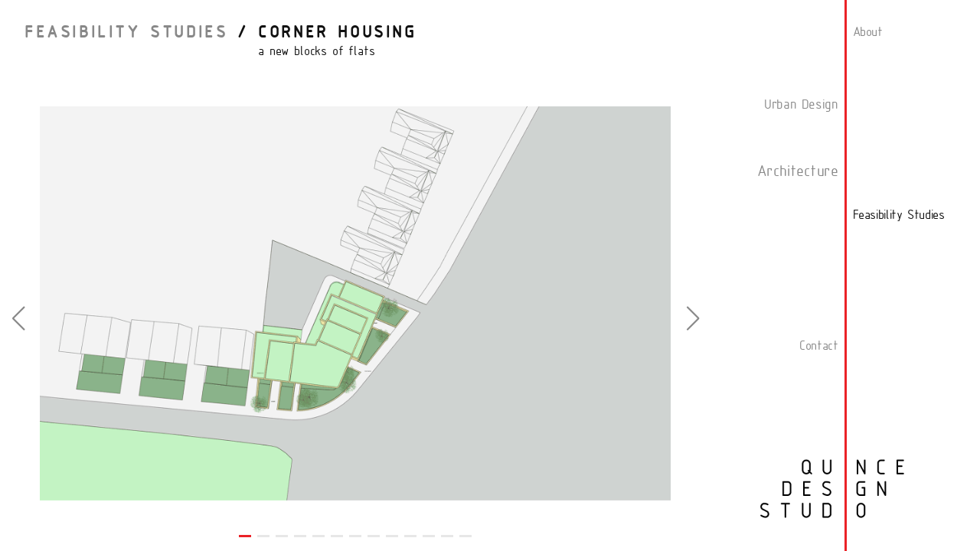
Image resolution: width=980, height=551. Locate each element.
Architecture (798, 172)
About (868, 33)
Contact (819, 347)
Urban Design (801, 106)
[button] (18, 318)
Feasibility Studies (126, 34)
